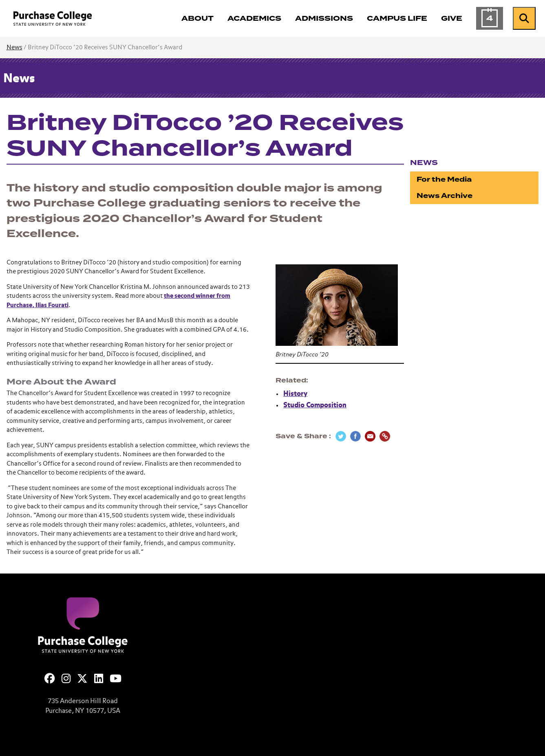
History (295, 394)
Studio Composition (315, 405)
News (14, 47)
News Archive (445, 196)
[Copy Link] (385, 436)
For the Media (444, 179)
